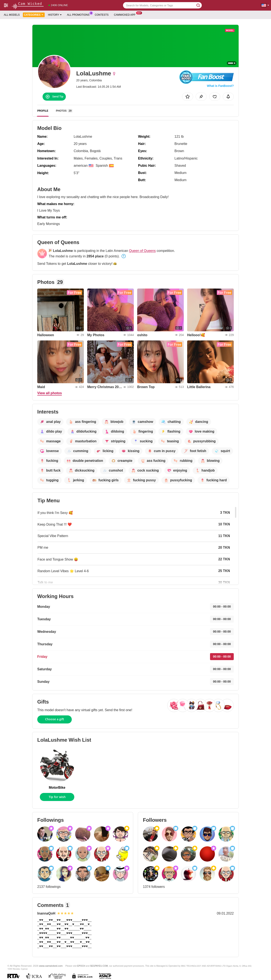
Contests (102, 15)
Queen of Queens (142, 251)
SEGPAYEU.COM (99, 966)
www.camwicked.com (51, 966)
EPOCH (81, 966)
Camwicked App (126, 14)
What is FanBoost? (220, 86)
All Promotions (79, 14)
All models (12, 15)
